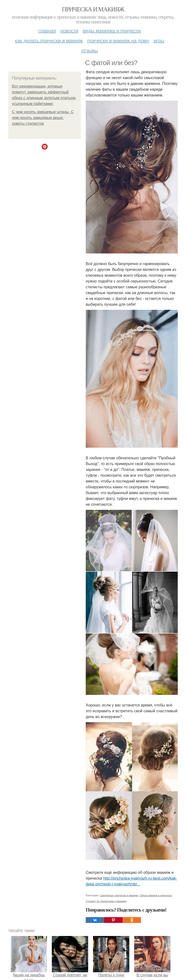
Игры (159, 41)
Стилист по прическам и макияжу (106, 901)
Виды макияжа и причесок (112, 31)
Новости (69, 31)
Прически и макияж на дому (118, 41)
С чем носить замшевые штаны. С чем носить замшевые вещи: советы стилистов (43, 118)
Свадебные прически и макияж (119, 895)
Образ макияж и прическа (155, 895)
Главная (47, 31)
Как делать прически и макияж (49, 41)
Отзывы (90, 51)
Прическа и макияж (93, 9)
